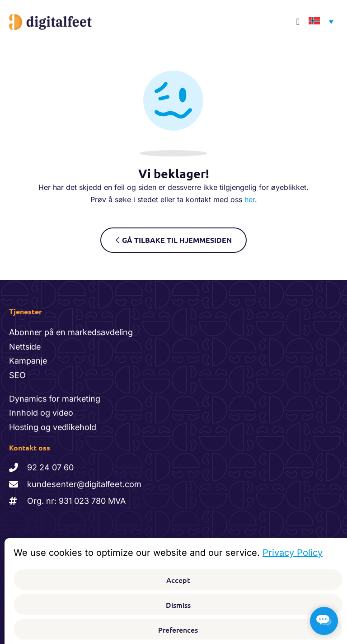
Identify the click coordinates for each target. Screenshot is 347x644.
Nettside (26, 347)
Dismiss (178, 605)
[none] (319, 22)
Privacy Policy (293, 553)
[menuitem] (319, 22)
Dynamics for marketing (55, 398)
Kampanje (28, 361)
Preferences (178, 630)
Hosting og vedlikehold (53, 427)
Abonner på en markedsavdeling (72, 332)
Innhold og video (41, 413)
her (250, 199)
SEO (17, 375)
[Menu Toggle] (298, 22)
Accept (178, 580)
